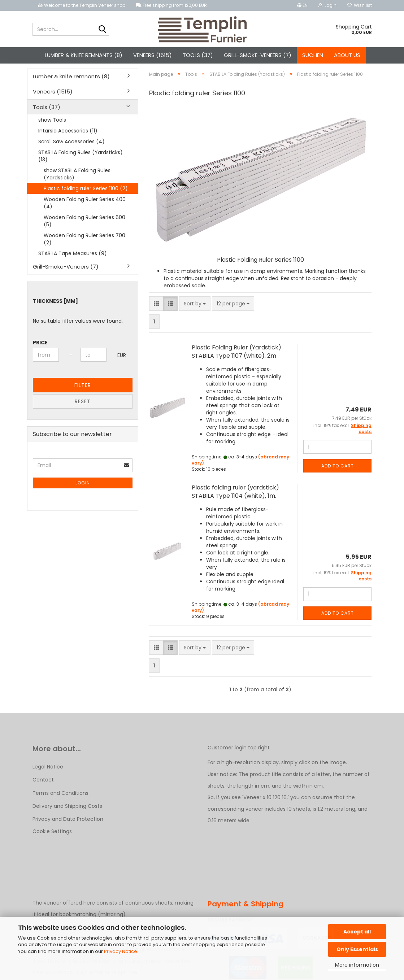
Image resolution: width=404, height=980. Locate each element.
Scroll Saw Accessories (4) (71, 154)
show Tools (52, 132)
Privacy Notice (121, 951)
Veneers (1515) (153, 55)
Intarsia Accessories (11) (68, 143)
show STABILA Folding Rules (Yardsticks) (77, 187)
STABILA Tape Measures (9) (73, 266)
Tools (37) (198, 55)
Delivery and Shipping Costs (67, 819)
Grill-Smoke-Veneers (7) (258, 55)
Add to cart (338, 478)
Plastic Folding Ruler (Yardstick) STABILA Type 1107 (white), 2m (236, 365)
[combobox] (195, 317)
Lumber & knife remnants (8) (84, 55)
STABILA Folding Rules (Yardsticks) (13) (81, 169)
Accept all (357, 932)
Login (83, 496)
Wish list (360, 5)
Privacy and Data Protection (68, 832)
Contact (43, 793)
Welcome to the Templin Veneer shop (82, 5)
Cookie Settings (52, 844)
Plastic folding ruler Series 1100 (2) (86, 201)
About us (347, 55)
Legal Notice (48, 779)
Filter (83, 398)
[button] (302, 5)
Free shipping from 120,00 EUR (171, 5)
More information (357, 965)
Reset (83, 414)
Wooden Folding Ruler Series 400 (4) (85, 215)
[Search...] (102, 30)
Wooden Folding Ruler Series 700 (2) (84, 252)
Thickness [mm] (55, 314)
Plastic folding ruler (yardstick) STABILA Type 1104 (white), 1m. (235, 504)
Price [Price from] (40, 356)
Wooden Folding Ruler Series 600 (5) (84, 234)
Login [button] (327, 5)
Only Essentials (357, 949)
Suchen (313, 55)
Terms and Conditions (60, 806)
